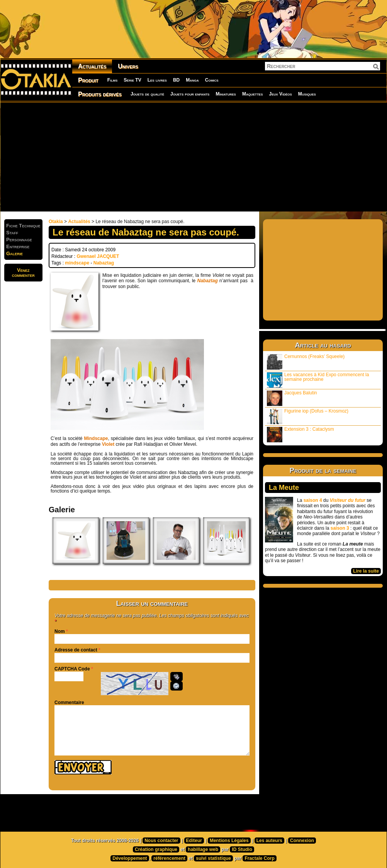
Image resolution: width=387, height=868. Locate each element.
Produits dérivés (100, 94)
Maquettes (253, 94)
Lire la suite (366, 571)
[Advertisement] (132, 157)
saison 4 (313, 500)
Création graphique (156, 849)
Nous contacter (161, 841)
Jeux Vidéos (280, 94)
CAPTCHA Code (72, 669)
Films (112, 80)
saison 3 (340, 528)
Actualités (92, 66)
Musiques (307, 94)
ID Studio (242, 849)
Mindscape (96, 438)
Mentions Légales (229, 841)
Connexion (302, 841)
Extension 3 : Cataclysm (300, 434)
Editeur (194, 841)
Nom (60, 631)
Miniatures (226, 94)
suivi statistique (213, 858)
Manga (192, 80)
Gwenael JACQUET (98, 256)
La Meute (284, 488)
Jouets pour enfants (190, 94)
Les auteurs (269, 841)
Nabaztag (104, 263)
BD (176, 80)
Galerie (14, 253)
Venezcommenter (23, 273)
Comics (212, 80)
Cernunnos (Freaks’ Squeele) (306, 362)
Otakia (56, 222)
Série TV (132, 80)
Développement (130, 858)
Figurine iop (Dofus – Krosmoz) (308, 416)
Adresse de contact (76, 650)
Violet (108, 444)
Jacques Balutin (292, 398)
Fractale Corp (259, 858)
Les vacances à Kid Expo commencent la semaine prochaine (318, 380)
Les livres (157, 80)
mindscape (77, 263)
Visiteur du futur (348, 500)
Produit (88, 80)
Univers (128, 66)
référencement (169, 858)
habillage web (203, 849)
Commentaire (69, 703)
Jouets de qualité (147, 94)
